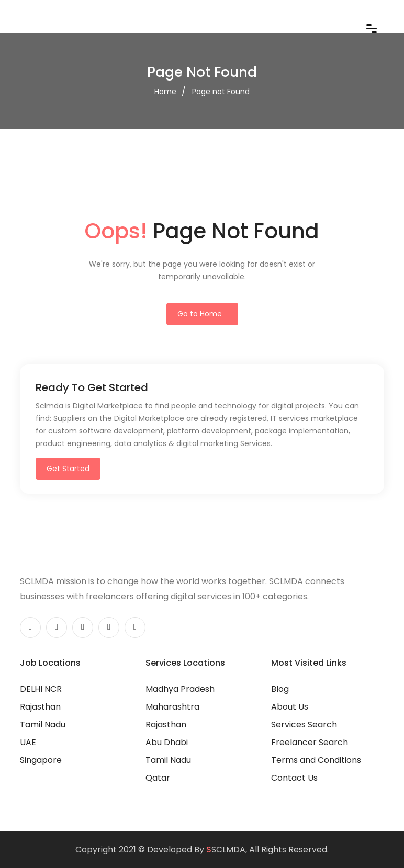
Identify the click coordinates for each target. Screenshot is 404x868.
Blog (280, 689)
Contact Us (294, 778)
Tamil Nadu (43, 724)
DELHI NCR (41, 689)
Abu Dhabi (167, 742)
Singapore (41, 760)
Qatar (158, 778)
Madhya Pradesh (180, 689)
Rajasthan (40, 707)
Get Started (68, 469)
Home (165, 92)
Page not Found (221, 92)
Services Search (304, 724)
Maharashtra (172, 707)
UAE (28, 742)
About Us (290, 707)
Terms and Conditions (316, 760)
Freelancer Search (310, 742)
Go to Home (200, 314)
